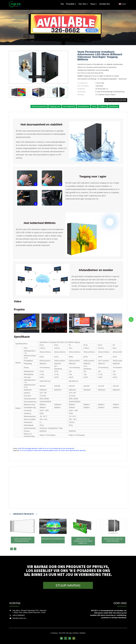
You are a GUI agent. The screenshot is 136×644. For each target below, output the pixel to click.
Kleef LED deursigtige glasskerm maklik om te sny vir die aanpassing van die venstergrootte (46, 448)
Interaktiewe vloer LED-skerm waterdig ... (113, 547)
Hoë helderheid (69, 106)
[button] (36, 549)
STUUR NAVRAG (68, 585)
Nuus (96, 4)
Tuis (67, 4)
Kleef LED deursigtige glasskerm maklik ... (23, 547)
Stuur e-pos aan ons (117, 100)
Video (94, 106)
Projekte (102, 106)
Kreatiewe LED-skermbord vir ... (53, 547)
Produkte (75, 4)
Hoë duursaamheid (39, 106)
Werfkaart (82, 633)
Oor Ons (86, 4)
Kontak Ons (106, 4)
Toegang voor (55, 106)
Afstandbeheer (83, 106)
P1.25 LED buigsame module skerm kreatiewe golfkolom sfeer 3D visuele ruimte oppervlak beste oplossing (53, 450)
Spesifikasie (113, 106)
